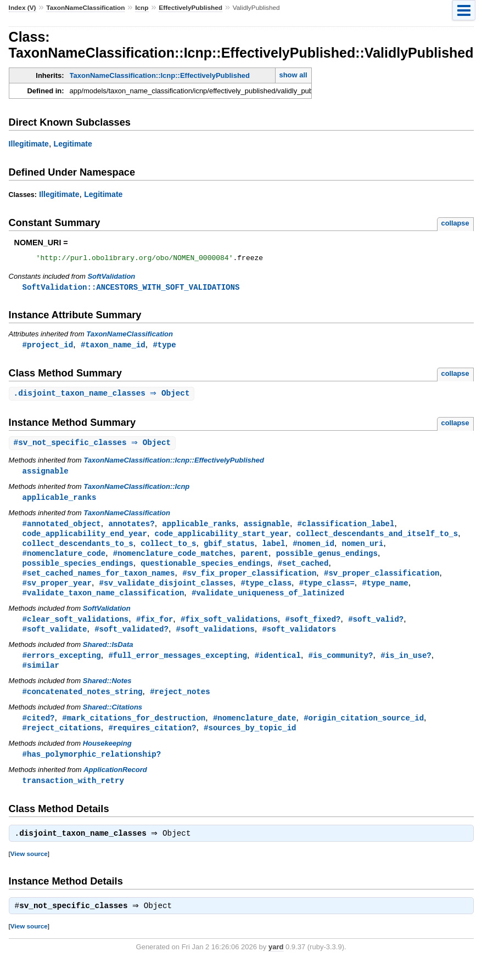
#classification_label (346, 529)
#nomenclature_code (64, 560)
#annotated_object (62, 529)
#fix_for (155, 629)
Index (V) (23, 8)
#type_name (385, 591)
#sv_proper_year (57, 591)
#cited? (39, 730)
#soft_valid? (376, 629)
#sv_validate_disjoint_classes (166, 591)
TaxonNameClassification (85, 8)
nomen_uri (363, 550)
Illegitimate (29, 144)
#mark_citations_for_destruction (134, 730)
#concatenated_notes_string (83, 703)
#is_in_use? (406, 666)
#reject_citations (62, 740)
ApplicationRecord (115, 783)
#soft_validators (299, 639)
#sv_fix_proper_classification (249, 581)
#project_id (48, 347)
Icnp (142, 8)
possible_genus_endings (327, 560)
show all (293, 75)
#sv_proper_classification (382, 581)
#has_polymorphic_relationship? (92, 767)
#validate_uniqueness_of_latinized (268, 602)
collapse (455, 223)
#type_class (266, 591)
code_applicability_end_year (85, 539)
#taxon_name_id (113, 347)
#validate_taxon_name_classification (103, 602)
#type (164, 347)
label (273, 550)
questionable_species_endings (205, 570)
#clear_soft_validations (76, 629)
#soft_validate (55, 639)
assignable (46, 475)
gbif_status (229, 550)
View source (29, 869)
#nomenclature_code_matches (173, 560)
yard (276, 963)
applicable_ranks (60, 502)
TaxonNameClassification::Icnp (136, 491)
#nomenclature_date (255, 730)
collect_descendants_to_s (78, 550)
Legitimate (73, 144)
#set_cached (303, 570)
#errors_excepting (62, 666)
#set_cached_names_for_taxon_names (99, 581)
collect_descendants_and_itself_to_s (377, 539)
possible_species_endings (78, 570)
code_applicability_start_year (222, 539)
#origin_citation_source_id (364, 730)
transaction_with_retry (73, 794)
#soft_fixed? (313, 629)
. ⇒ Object (103, 396)
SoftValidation (111, 278)
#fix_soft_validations (229, 629)
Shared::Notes (107, 692)
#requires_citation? (152, 740)
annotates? (131, 529)
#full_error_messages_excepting (178, 666)
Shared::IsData (108, 655)
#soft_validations (215, 639)
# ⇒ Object (94, 446)
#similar (41, 676)
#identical (278, 666)
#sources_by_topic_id (250, 740)
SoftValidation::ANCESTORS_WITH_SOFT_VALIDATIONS (131, 289)
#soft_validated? (131, 639)
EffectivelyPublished (190, 8)
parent (254, 560)
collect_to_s (168, 550)
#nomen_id (313, 550)
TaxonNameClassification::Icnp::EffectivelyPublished (160, 75)
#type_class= (327, 591)
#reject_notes (180, 703)
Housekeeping (107, 756)
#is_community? (340, 666)
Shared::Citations (113, 719)
